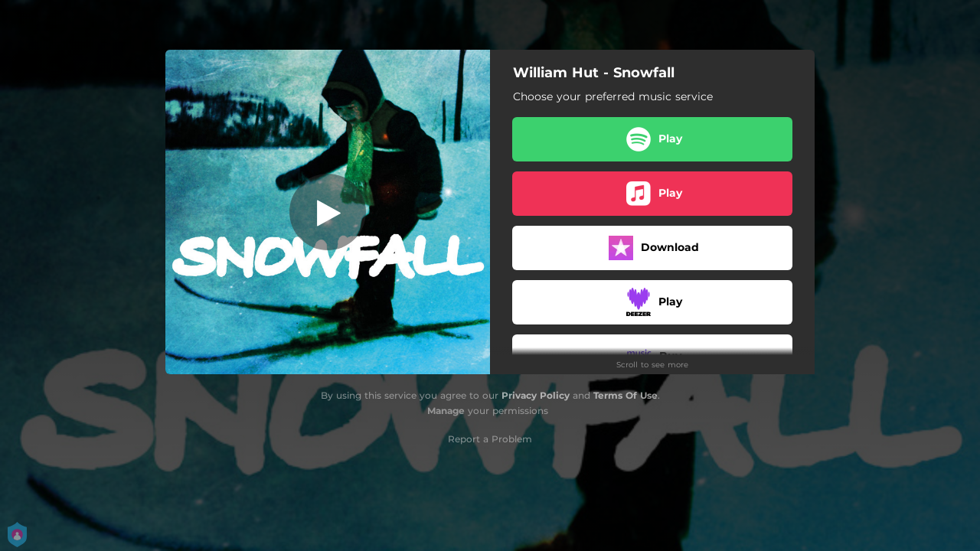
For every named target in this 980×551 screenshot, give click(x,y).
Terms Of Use (626, 395)
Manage (446, 411)
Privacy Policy (536, 395)
